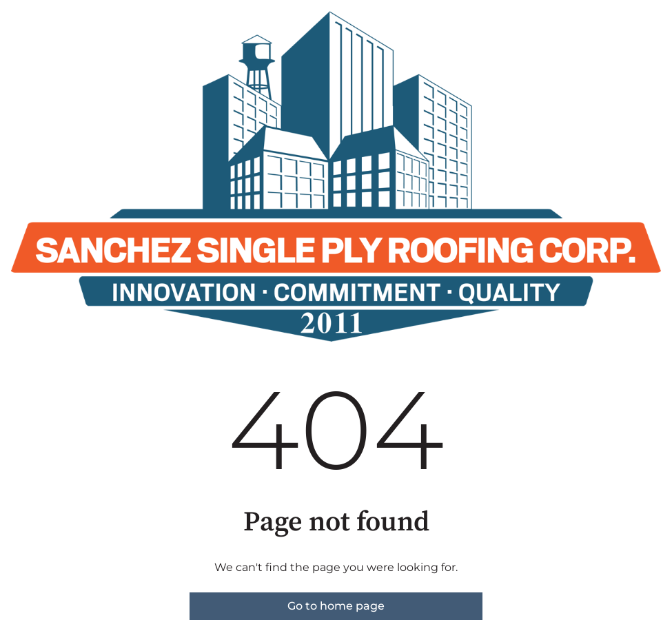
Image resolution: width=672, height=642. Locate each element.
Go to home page (336, 606)
